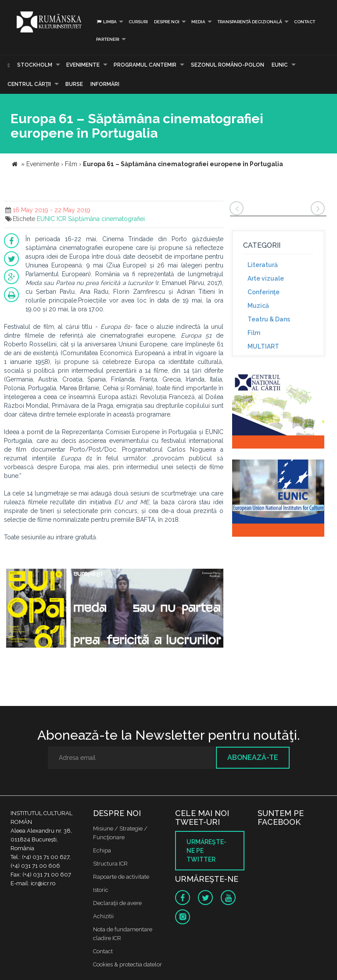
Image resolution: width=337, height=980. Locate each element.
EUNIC (280, 65)
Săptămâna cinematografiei (106, 219)
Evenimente (83, 65)
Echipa (102, 850)
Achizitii (103, 916)
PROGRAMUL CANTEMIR (145, 65)
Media (198, 22)
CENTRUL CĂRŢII (29, 84)
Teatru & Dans (269, 319)
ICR (61, 219)
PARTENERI (108, 39)
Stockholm (35, 65)
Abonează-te (253, 757)
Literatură (263, 265)
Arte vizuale (266, 278)
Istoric (101, 890)
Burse (74, 84)
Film (254, 333)
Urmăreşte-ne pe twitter (206, 851)
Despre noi (167, 22)
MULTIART (263, 346)
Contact (305, 22)
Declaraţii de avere (117, 903)
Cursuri (138, 22)
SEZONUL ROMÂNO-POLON (228, 65)
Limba (106, 22)
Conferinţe (264, 292)
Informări (105, 84)
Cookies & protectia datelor (127, 964)
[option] (36, 609)
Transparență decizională (250, 22)
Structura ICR (110, 864)
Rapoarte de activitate (121, 877)
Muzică (258, 306)
